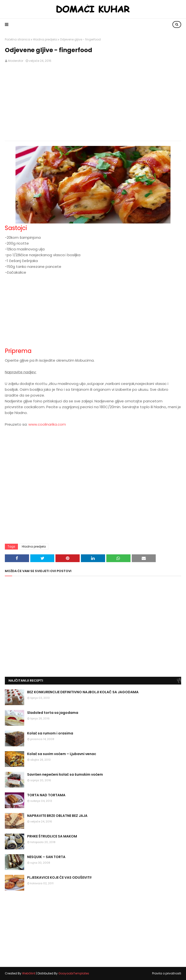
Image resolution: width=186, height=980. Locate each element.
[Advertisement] (93, 102)
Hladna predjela (45, 39)
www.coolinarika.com (47, 424)
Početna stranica (17, 39)
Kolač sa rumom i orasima (50, 733)
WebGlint (29, 973)
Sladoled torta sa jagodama (53, 713)
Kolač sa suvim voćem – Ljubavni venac (62, 754)
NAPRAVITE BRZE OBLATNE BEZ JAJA (57, 816)
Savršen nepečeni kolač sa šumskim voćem (65, 774)
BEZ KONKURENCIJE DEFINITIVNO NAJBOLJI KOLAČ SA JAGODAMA (83, 692)
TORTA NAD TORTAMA (46, 795)
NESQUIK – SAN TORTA (46, 857)
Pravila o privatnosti (167, 973)
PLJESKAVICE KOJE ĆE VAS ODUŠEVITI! (59, 877)
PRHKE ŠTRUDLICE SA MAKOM (52, 836)
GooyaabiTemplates (74, 973)
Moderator (16, 61)
